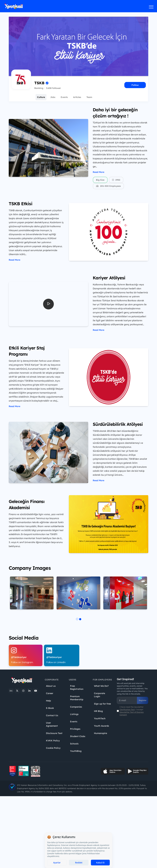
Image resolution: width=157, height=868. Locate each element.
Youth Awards (101, 726)
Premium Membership (77, 698)
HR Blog (98, 711)
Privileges (75, 729)
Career (50, 693)
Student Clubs (78, 736)
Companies (76, 707)
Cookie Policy (53, 748)
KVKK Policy (53, 741)
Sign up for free (102, 704)
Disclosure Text (54, 733)
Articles (77, 97)
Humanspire (101, 733)
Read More (99, 172)
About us (51, 686)
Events (64, 97)
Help (48, 701)
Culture (41, 97)
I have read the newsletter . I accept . (132, 711)
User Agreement (52, 724)
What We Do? (101, 686)
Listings (74, 714)
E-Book (50, 708)
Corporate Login (100, 695)
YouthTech (100, 718)
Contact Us (52, 715)
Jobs (53, 97)
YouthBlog (76, 751)
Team (89, 97)
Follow (135, 85)
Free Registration (77, 687)
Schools (74, 744)
